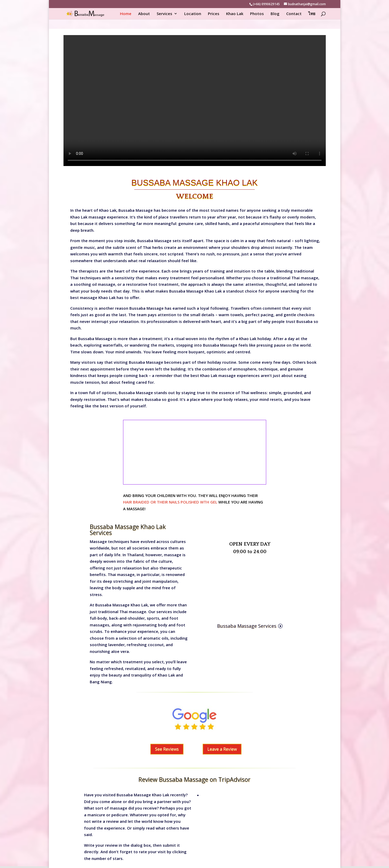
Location (193, 14)
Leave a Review (222, 749)
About (144, 14)
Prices (214, 14)
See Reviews (167, 749)
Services (164, 14)
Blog (275, 14)
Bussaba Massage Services (247, 626)
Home (126, 14)
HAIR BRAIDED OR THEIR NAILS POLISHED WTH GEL (170, 502)
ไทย (312, 14)
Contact (294, 14)
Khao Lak (235, 14)
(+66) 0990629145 (266, 4)
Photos (257, 14)
